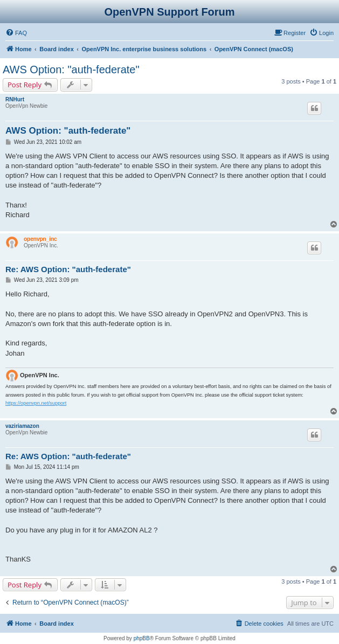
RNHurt (15, 99)
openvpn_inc (40, 239)
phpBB (142, 638)
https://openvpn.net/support (36, 403)
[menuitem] (16, 33)
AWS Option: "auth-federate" (71, 70)
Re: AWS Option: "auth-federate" (68, 269)
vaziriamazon (22, 426)
